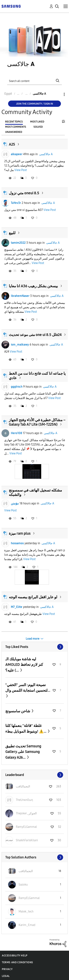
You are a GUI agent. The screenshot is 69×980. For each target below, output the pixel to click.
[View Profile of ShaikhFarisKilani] (27, 840)
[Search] (35, 81)
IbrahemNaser (20, 296)
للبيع (12, 233)
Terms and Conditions (17, 962)
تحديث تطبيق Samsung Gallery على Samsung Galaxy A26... (23, 752)
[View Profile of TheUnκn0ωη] (24, 800)
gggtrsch (17, 387)
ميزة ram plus (20, 533)
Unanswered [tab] (14, 132)
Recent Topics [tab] (14, 122)
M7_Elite (17, 607)
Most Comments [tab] (16, 127)
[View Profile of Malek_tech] (26, 911)
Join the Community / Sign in (34, 104)
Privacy (7, 969)
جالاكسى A (46, 154)
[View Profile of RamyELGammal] (26, 827)
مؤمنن (15, 503)
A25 (12, 144)
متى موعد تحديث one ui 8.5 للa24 (35, 335)
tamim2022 (18, 243)
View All (35, 647)
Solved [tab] (38, 127)
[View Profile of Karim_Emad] (27, 925)
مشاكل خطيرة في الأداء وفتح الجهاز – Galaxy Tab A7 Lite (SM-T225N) (37, 422)
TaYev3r (16, 203)
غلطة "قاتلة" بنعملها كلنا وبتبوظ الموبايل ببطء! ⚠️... (26, 728)
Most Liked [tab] (37, 122)
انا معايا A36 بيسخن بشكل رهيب (33, 286)
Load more (33, 639)
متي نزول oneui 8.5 (24, 193)
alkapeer (17, 154)
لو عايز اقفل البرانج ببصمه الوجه (33, 597)
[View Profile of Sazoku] (23, 885)
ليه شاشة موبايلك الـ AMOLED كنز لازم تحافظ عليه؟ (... (24, 665)
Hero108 (16, 433)
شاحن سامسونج (18, 711)
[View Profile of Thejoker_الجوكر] (26, 813)
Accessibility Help (15, 956)
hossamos (17, 543)
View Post (21, 170)
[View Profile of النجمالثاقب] (23, 786)
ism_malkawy (20, 345)
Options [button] (58, 94)
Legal (6, 976)
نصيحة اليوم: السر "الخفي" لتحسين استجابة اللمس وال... (28, 688)
